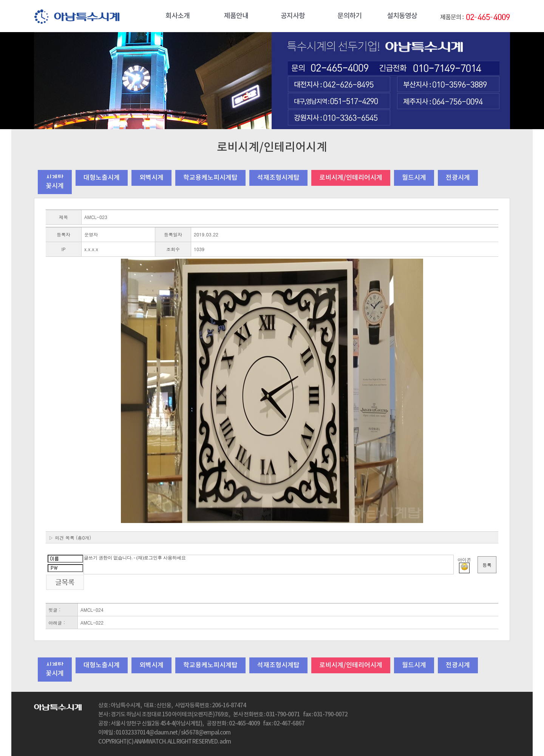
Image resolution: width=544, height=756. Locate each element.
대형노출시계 (102, 178)
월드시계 (414, 178)
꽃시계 (55, 186)
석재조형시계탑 (278, 178)
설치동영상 (402, 16)
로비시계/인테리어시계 (351, 178)
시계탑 (55, 178)
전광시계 (458, 178)
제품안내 (236, 16)
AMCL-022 (92, 623)
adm (225, 742)
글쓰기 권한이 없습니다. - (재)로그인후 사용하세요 (269, 565)
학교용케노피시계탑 (210, 178)
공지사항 (293, 16)
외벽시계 (151, 178)
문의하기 (349, 16)
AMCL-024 (92, 610)
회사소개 (178, 16)
